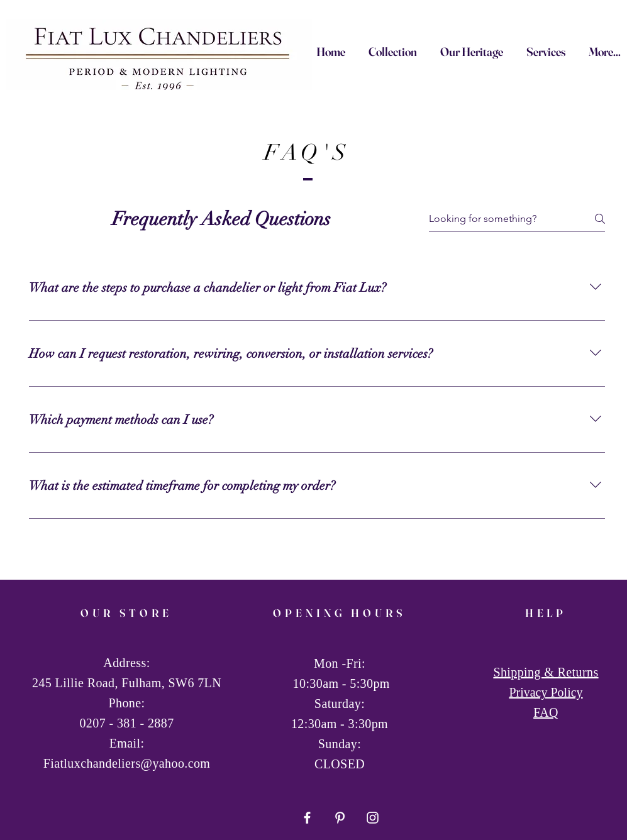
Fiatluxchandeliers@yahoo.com (127, 763)
